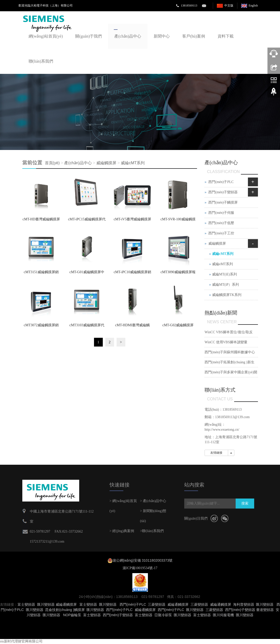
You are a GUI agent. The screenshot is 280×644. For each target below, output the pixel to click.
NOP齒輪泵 (72, 615)
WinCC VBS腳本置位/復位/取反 (229, 332)
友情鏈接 (216, 453)
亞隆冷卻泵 (163, 615)
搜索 (245, 503)
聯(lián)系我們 (41, 61)
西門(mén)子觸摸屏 (223, 202)
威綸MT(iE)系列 (224, 274)
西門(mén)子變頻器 (223, 192)
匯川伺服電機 (223, 615)
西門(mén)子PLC (221, 182)
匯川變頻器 (46, 604)
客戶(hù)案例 (194, 36)
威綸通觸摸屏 (66, 604)
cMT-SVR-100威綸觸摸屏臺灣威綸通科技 (178, 221)
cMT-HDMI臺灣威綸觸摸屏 (132, 327)
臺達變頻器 (265, 610)
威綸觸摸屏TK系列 (227, 295)
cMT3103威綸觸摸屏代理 (87, 327)
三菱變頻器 (157, 604)
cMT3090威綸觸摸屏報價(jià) (178, 274)
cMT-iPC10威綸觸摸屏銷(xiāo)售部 (132, 274)
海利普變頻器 (244, 604)
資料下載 (226, 36)
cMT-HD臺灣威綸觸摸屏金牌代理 (41, 221)
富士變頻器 (26, 604)
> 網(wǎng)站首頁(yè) (123, 506)
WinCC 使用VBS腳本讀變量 (226, 342)
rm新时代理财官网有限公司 (21, 641)
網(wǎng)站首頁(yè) (46, 36)
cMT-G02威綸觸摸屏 (178, 325)
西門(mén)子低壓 (221, 223)
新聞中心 (162, 36)
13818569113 (189, 6)
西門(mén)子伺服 (221, 213)
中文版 (229, 6)
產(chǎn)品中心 (128, 36)
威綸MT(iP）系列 (225, 285)
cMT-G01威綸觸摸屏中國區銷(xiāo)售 (87, 274)
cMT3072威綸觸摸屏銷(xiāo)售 (41, 327)
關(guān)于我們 (88, 36)
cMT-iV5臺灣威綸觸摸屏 (132, 219)
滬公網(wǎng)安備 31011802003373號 (143, 560)
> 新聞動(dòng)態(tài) (153, 516)
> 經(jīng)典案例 (122, 531)
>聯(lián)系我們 (152, 531)
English (253, 6)
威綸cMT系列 (133, 163)
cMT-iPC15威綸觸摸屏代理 (87, 221)
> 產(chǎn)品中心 (153, 501)
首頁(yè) (52, 163)
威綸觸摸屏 (106, 163)
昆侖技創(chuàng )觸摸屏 (65, 610)
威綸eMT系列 (222, 264)
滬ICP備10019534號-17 (140, 568)
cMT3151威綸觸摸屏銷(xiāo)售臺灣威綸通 (41, 274)
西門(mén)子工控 (221, 233)
